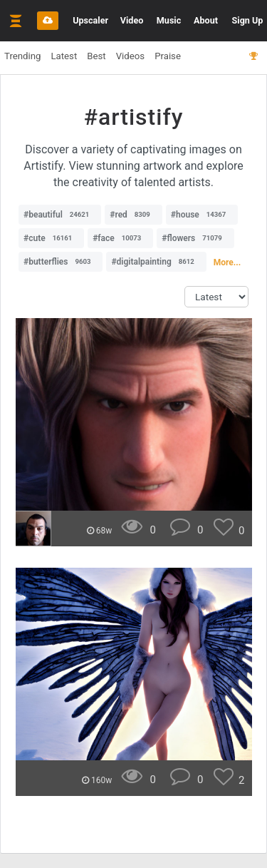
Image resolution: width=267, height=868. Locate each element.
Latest (64, 56)
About (206, 20)
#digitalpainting (156, 262)
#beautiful (60, 215)
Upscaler (90, 20)
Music (169, 20)
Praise (168, 56)
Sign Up (248, 20)
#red (133, 215)
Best (96, 56)
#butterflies (61, 262)
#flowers (195, 238)
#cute (51, 238)
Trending (22, 56)
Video (132, 20)
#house (202, 215)
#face (120, 238)
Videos (130, 56)
